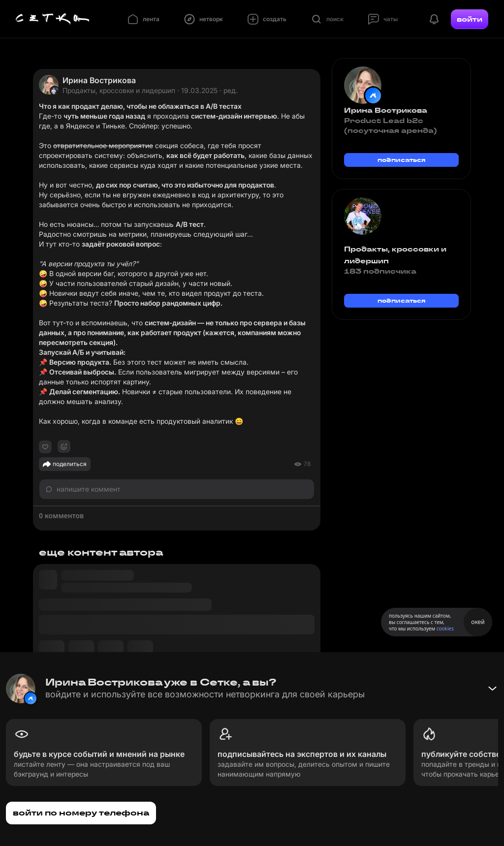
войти (470, 19)
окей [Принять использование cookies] (478, 622)
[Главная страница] (53, 19)
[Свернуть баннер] (492, 689)
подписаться (402, 160)
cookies (445, 628)
